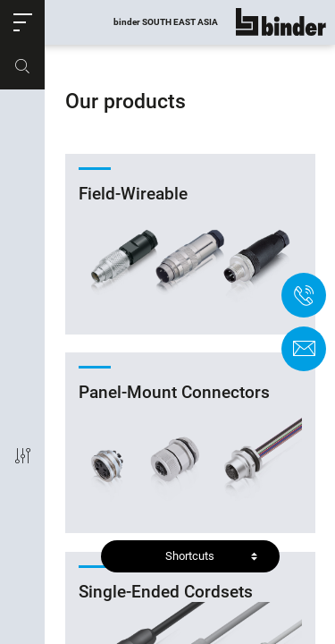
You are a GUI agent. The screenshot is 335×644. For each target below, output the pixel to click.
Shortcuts (190, 556)
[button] (22, 22)
